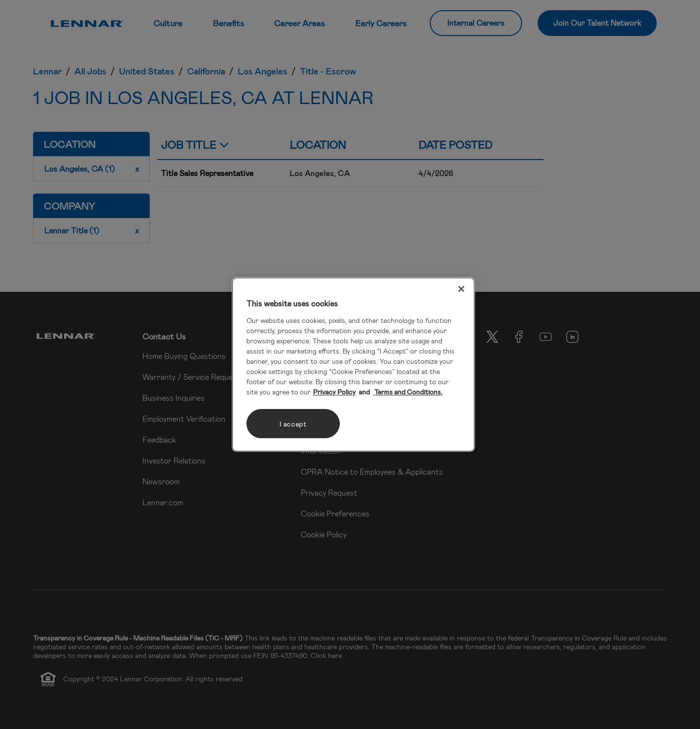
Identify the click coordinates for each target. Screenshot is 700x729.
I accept (293, 424)
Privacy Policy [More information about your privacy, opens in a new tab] (334, 392)
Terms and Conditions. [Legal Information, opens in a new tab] (408, 392)
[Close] (461, 289)
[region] (353, 365)
